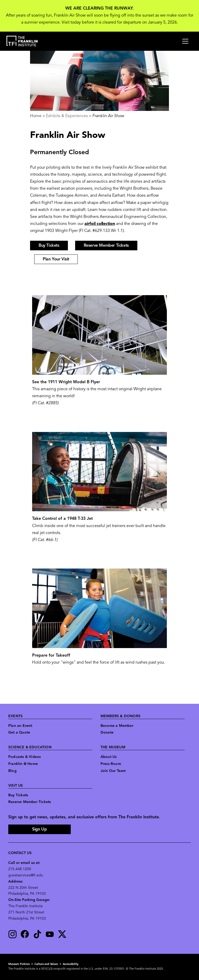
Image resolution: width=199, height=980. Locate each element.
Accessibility (71, 964)
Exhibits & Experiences (67, 116)
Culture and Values (46, 964)
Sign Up (39, 829)
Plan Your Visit (56, 259)
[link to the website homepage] (22, 41)
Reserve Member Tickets (106, 246)
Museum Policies (19, 964)
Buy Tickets (49, 246)
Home (36, 116)
